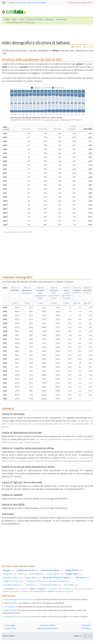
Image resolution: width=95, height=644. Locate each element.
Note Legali (10, 625)
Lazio (22, 19)
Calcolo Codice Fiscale (36, 3)
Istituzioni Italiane (47, 625)
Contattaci (86, 628)
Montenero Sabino (13, 578)
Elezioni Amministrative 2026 (80, 3)
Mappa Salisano (11, 610)
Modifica (76, 47)
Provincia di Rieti (35, 19)
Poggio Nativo (33, 578)
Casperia (32, 585)
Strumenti (86, 625)
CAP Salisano (10, 607)
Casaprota (10, 574)
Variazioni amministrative (48, 628)
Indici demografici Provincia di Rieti (19, 599)
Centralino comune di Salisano (17, 617)
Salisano (49, 19)
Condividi (88, 47)
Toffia (23, 574)
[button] (85, 636)
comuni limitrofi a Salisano (44, 591)
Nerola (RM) (71, 585)
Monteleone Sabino (60, 581)
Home (7, 19)
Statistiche (61, 19)
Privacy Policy (11, 628)
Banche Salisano (11, 603)
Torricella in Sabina (13, 585)
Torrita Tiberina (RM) (51, 585)
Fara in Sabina (37, 574)
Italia (14, 19)
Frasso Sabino (56, 574)
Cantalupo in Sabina (37, 581)
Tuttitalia (11, 3)
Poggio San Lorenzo (14, 581)
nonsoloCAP (21, 3)
